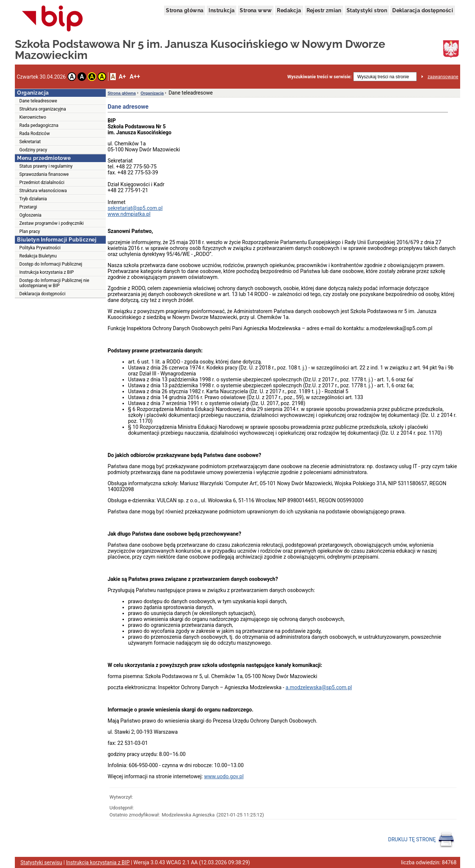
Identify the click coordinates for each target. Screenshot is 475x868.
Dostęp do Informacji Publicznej (51, 264)
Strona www (256, 10)
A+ (122, 77)
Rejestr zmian (324, 10)
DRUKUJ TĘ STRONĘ (421, 840)
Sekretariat (30, 142)
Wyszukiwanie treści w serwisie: (319, 77)
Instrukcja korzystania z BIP (47, 272)
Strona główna (185, 10)
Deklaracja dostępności (423, 10)
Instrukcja (222, 10)
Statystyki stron (367, 10)
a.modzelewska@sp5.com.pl (319, 687)
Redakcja (289, 10)
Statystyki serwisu (41, 862)
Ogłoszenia (30, 215)
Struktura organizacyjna (43, 109)
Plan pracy (30, 231)
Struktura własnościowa (43, 191)
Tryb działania (33, 199)
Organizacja (152, 93)
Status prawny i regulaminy (46, 166)
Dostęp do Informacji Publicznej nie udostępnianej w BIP (54, 283)
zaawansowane (443, 77)
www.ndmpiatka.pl (129, 214)
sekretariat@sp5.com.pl (135, 208)
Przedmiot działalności (42, 183)
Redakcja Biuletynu (38, 256)
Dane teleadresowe (38, 101)
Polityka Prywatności (40, 248)
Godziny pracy (33, 150)
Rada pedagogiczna (39, 125)
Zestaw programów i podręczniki (51, 223)
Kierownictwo (33, 117)
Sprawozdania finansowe (44, 174)
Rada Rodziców (35, 134)
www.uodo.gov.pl (224, 776)
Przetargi (28, 207)
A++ (135, 77)
